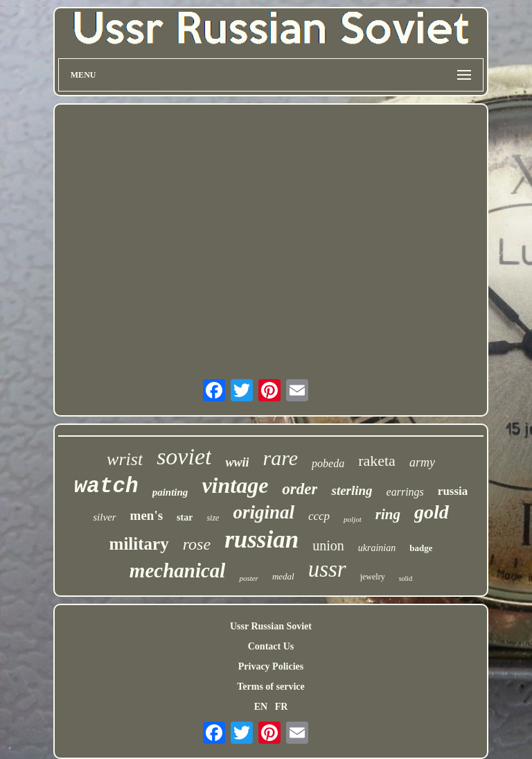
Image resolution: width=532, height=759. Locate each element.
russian (261, 540)
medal (283, 576)
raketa (377, 461)
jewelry (373, 577)
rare (280, 458)
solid (406, 578)
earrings (405, 492)
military (139, 544)
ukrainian (377, 548)
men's (147, 515)
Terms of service (271, 687)
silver (104, 517)
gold (432, 512)
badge (421, 548)
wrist (125, 459)
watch (106, 486)
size (213, 518)
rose (197, 544)
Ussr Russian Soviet (271, 626)
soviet (184, 456)
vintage (235, 485)
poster (249, 578)
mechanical (178, 570)
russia (453, 491)
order (300, 489)
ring (388, 514)
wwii (237, 462)
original (264, 512)
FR (282, 707)
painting (170, 492)
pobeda (328, 463)
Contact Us (271, 646)
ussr (327, 569)
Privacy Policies (271, 666)
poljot (353, 519)
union (328, 546)
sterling (352, 490)
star (185, 517)
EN (261, 707)
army (422, 462)
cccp (319, 516)
